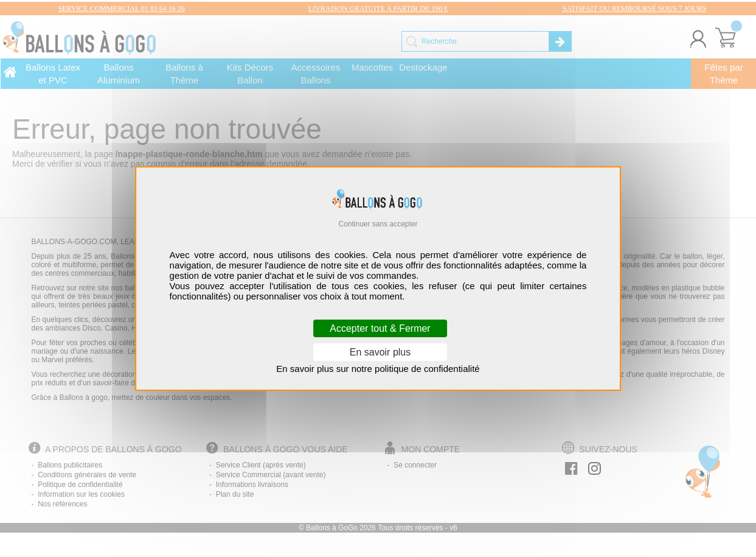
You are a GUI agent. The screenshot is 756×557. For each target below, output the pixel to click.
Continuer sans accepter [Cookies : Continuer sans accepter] (378, 224)
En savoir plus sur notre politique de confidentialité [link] (378, 369)
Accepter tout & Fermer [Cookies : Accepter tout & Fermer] (380, 328)
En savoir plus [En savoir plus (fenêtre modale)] (380, 352)
